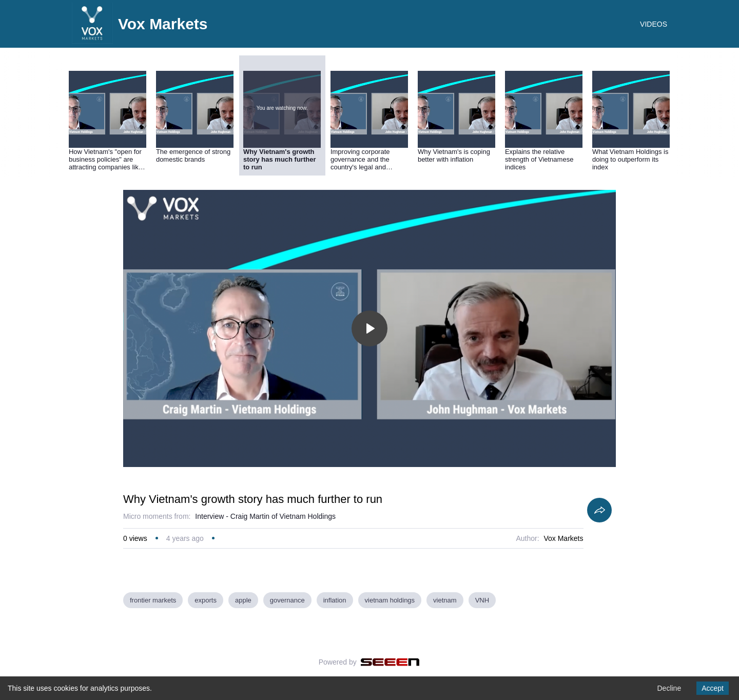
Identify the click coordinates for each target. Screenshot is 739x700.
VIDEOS (654, 24)
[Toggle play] (369, 328)
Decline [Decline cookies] (669, 688)
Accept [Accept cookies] (713, 688)
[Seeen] (390, 662)
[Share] (599, 510)
